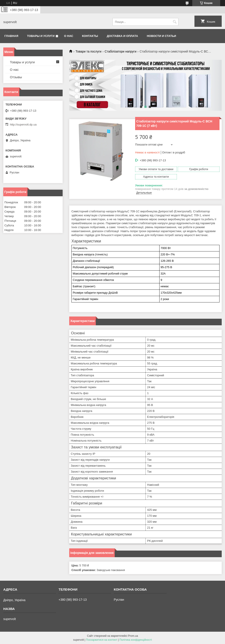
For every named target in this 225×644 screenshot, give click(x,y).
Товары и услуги (41, 36)
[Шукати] (175, 22)
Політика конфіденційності (136, 640)
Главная (11, 36)
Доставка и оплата (122, 36)
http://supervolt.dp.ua (23, 125)
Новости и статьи (161, 36)
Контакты (90, 36)
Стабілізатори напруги (121, 51)
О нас (69, 36)
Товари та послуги (88, 51)
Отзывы (16, 77)
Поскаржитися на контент (102, 640)
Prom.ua (133, 636)
